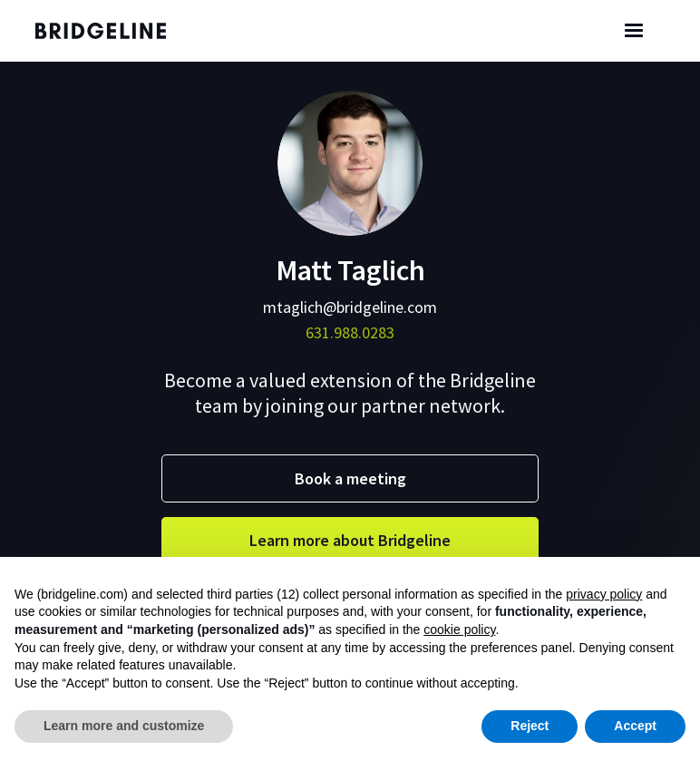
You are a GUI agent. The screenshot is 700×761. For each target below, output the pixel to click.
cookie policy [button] (459, 629)
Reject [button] (530, 726)
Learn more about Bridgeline (350, 540)
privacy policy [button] (604, 594)
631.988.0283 (350, 332)
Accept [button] (635, 726)
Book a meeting (350, 478)
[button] (634, 31)
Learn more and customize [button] (124, 726)
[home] (117, 31)
